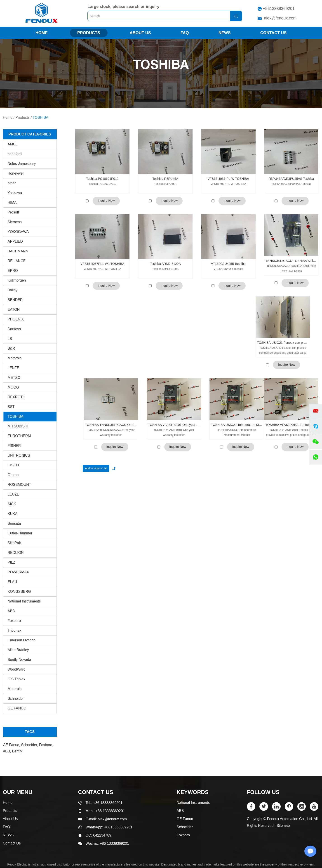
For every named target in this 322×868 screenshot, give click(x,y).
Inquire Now (106, 201)
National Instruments (24, 601)
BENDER (15, 300)
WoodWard (17, 669)
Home (42, 33)
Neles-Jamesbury (22, 164)
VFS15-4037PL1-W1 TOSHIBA (102, 264)
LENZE (14, 368)
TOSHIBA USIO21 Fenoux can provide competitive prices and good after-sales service (283, 343)
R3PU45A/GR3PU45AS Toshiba (291, 179)
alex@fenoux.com (280, 18)
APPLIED (15, 241)
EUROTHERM (19, 436)
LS (10, 339)
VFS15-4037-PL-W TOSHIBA (228, 179)
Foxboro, (46, 745)
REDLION (16, 553)
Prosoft (13, 212)
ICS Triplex (16, 679)
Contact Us (274, 33)
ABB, (8, 751)
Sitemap (283, 826)
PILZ (12, 562)
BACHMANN (18, 251)
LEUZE (14, 494)
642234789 (102, 836)
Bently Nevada (19, 660)
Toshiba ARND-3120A (165, 264)
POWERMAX (18, 572)
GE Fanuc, (12, 745)
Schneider (16, 698)
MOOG (13, 387)
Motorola (15, 358)
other (12, 183)
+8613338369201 (279, 9)
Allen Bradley (18, 650)
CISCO (13, 465)
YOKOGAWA (18, 232)
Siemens (15, 222)
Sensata (14, 523)
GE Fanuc (185, 819)
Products (89, 33)
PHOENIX (16, 319)
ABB (11, 611)
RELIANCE (17, 261)
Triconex (15, 630)
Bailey (13, 290)
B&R (11, 348)
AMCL (13, 144)
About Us (140, 33)
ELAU (12, 582)
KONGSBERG (19, 592)
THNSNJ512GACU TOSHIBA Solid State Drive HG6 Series (291, 261)
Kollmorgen (17, 280)
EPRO (13, 271)
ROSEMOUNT (19, 485)
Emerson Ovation (22, 640)
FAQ (185, 33)
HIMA (12, 203)
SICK (12, 504)
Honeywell (16, 173)
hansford (15, 154)
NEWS (225, 33)
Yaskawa (15, 193)
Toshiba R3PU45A (165, 179)
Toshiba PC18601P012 (102, 179)
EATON (14, 309)
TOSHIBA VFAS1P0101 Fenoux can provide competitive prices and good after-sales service (291, 383)
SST (11, 407)
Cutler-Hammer (20, 533)
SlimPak (14, 543)
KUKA (13, 514)
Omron (13, 475)
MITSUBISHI (18, 426)
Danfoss (14, 329)
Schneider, (30, 745)
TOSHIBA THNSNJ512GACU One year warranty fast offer (111, 425)
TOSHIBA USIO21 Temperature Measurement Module (237, 383)
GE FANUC (17, 708)
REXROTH (16, 397)
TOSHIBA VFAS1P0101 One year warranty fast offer (174, 383)
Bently (17, 751)
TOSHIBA (41, 118)
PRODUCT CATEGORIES (30, 134)
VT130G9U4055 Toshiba (228, 264)
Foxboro (14, 621)
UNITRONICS (19, 455)
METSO (14, 378)
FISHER (14, 446)
